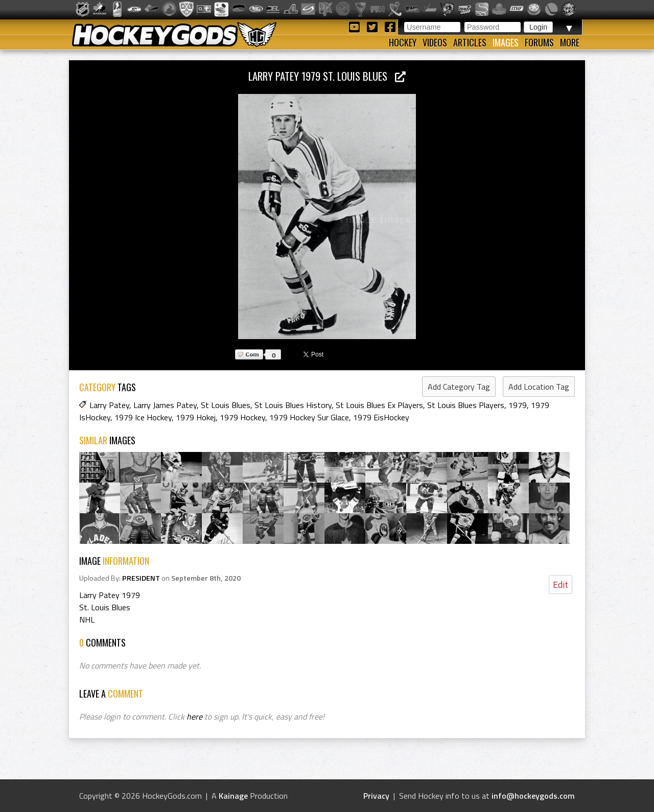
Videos (435, 42)
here (194, 717)
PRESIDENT (141, 578)
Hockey (403, 42)
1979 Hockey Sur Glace (309, 417)
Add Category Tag (459, 387)
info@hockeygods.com (533, 796)
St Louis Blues (226, 405)
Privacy (376, 796)
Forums (539, 42)
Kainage (233, 796)
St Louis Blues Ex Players (379, 405)
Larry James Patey (165, 405)
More (570, 42)
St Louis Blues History (293, 405)
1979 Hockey (242, 417)
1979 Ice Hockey (143, 417)
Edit (560, 584)
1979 (518, 405)
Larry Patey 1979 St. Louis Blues (327, 76)
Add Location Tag (539, 387)
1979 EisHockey (381, 417)
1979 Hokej (196, 417)
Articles (470, 42)
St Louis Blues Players (466, 405)
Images (506, 42)
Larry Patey (109, 405)
